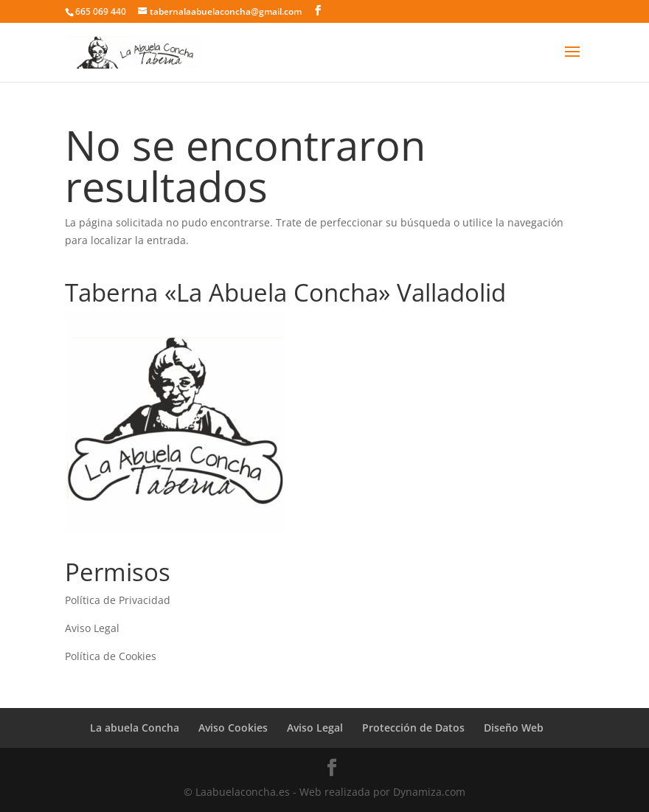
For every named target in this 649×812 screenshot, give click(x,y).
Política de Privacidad (118, 600)
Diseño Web (514, 728)
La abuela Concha (135, 728)
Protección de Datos (413, 728)
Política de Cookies (111, 656)
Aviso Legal (92, 628)
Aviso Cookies (233, 728)
